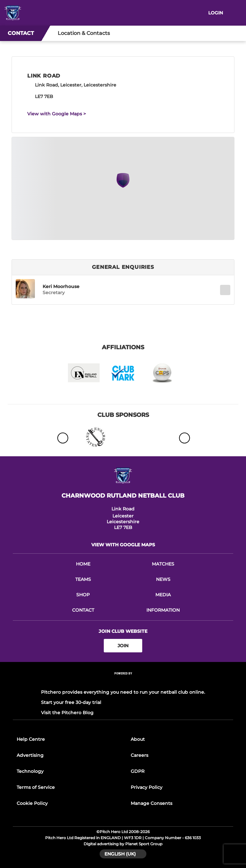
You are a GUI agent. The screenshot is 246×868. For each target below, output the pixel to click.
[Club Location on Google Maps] (123, 186)
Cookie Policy (32, 803)
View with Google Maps (123, 545)
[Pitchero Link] (123, 682)
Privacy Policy (147, 787)
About (138, 739)
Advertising (30, 755)
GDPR (138, 771)
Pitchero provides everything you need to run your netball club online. (123, 692)
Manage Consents (152, 803)
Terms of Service (36, 787)
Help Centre (31, 739)
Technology (30, 771)
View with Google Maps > (57, 114)
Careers (139, 755)
